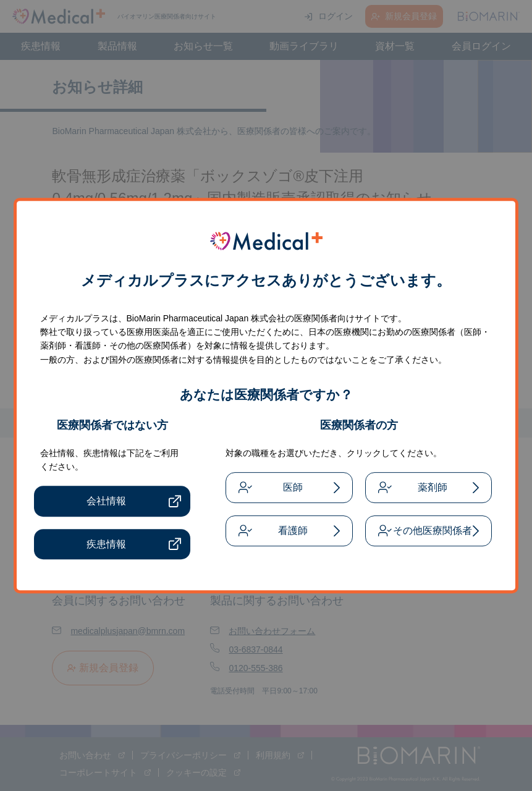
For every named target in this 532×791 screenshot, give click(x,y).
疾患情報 (106, 544)
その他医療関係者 (433, 531)
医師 (293, 487)
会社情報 (106, 501)
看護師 (293, 531)
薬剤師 (433, 487)
